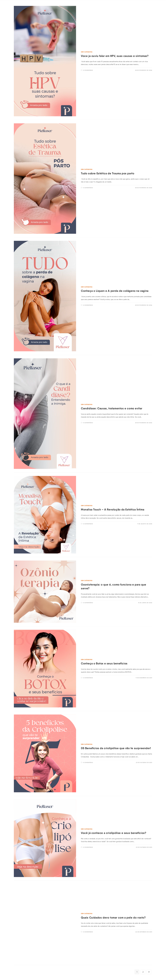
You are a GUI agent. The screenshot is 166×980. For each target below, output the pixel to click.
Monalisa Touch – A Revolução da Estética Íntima (113, 509)
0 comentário (88, 70)
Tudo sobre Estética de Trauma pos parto (108, 173)
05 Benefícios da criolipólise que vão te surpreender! (116, 748)
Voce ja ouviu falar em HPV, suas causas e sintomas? (115, 56)
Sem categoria (87, 52)
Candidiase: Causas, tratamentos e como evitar (112, 408)
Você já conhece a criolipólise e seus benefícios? (114, 833)
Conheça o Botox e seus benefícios (104, 663)
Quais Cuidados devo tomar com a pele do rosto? (113, 918)
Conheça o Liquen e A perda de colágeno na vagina (115, 291)
